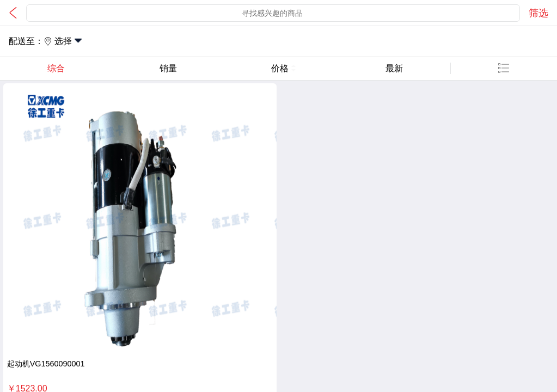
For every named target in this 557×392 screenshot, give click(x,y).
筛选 (538, 13)
